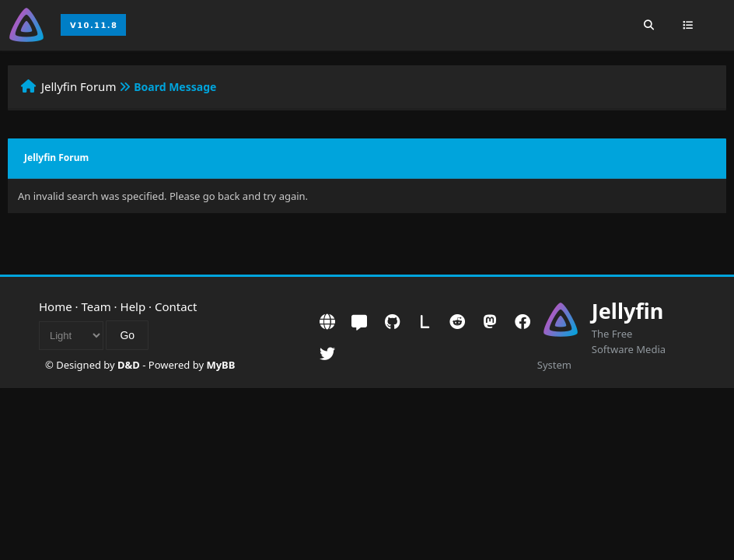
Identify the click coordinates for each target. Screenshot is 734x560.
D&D (129, 365)
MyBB (220, 365)
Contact (176, 306)
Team (96, 306)
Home (56, 306)
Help (133, 306)
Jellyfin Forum (79, 86)
